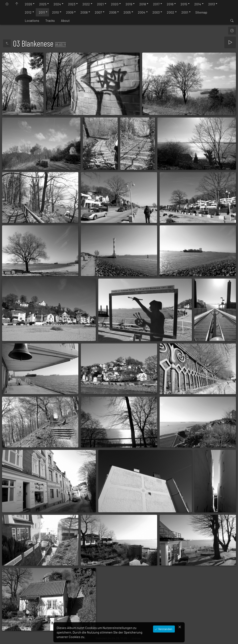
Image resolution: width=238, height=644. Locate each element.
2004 (142, 12)
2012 (28, 12)
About (65, 20)
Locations (32, 20)
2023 (72, 4)
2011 (42, 12)
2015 (184, 4)
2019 (129, 4)
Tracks (50, 20)
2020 (115, 4)
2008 (84, 12)
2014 (198, 4)
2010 (55, 12)
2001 (185, 12)
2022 (86, 4)
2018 (143, 4)
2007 (98, 12)
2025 (43, 4)
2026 (28, 4)
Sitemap (201, 12)
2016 (170, 4)
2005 (127, 12)
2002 (170, 12)
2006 (113, 12)
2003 (156, 12)
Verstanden (165, 629)
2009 (70, 12)
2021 (100, 4)
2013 (212, 4)
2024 (57, 4)
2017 (156, 4)
